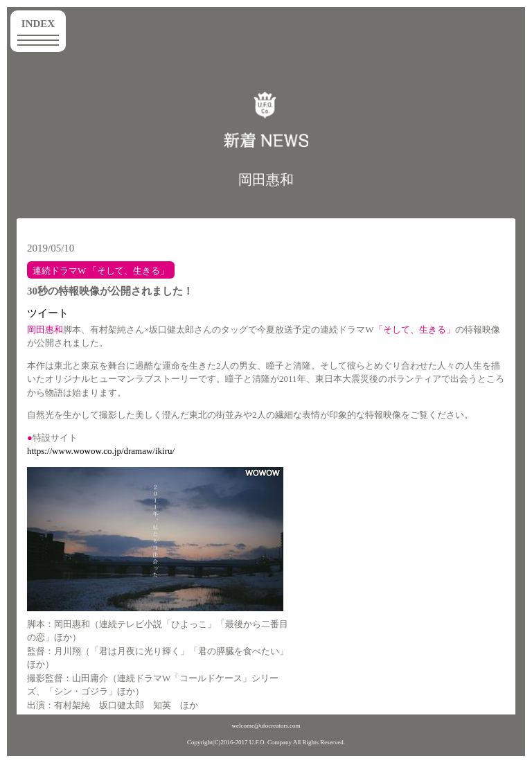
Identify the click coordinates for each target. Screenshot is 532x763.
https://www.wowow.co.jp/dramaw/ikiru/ (101, 451)
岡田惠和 (266, 179)
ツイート (48, 313)
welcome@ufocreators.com (266, 726)
